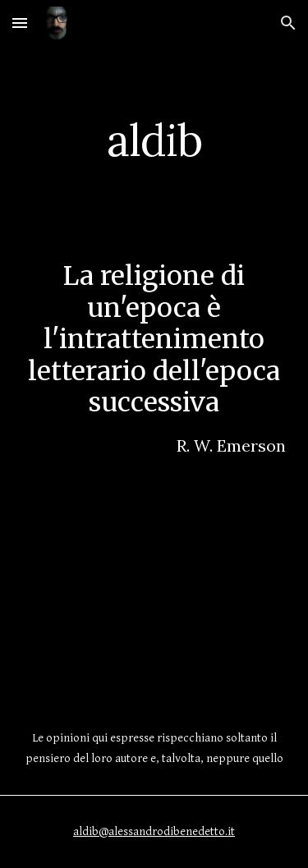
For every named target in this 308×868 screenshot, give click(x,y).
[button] (20, 23)
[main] (154, 140)
